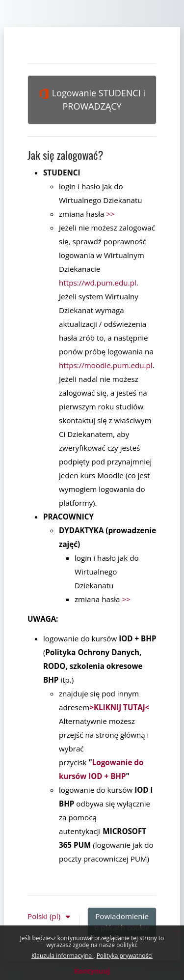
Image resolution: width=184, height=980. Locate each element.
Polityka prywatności (125, 956)
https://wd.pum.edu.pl (98, 283)
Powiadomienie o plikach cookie (122, 922)
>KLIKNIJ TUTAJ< (119, 707)
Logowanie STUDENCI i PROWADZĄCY (92, 100)
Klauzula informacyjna (62, 956)
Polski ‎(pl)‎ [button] (45, 916)
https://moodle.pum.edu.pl (106, 365)
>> (110, 214)
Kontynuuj (92, 971)
